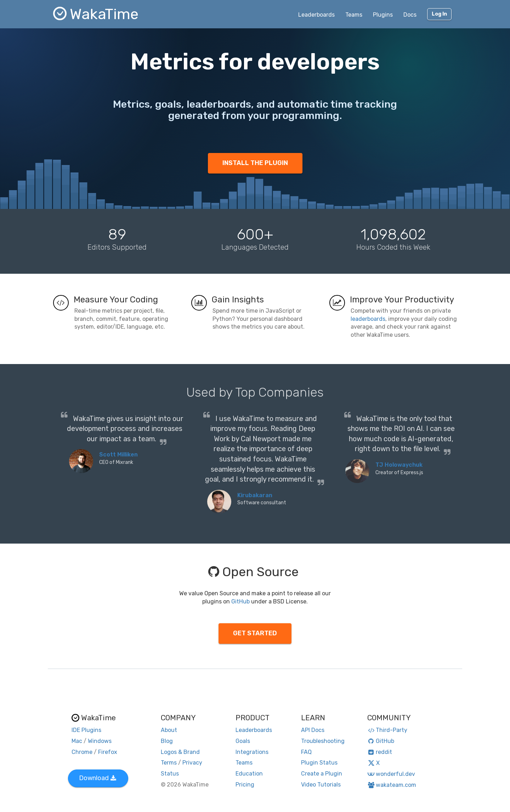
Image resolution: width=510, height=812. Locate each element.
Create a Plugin (322, 774)
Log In (439, 14)
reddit (380, 752)
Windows (100, 741)
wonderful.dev (391, 774)
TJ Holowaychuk (399, 465)
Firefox (108, 752)
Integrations (252, 752)
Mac (77, 741)
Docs (410, 15)
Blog (167, 741)
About (169, 730)
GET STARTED (255, 633)
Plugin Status (319, 763)
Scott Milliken (118, 455)
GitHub (240, 601)
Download (98, 778)
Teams (354, 15)
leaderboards (368, 319)
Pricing (245, 785)
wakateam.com (392, 785)
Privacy (192, 763)
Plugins (383, 15)
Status (170, 774)
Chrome (82, 752)
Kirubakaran (255, 495)
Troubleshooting (323, 741)
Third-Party (387, 730)
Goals (243, 741)
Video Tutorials (321, 785)
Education (249, 774)
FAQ (306, 752)
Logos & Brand (180, 752)
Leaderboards (316, 15)
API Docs (313, 730)
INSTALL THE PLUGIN (255, 163)
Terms (169, 763)
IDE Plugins (86, 730)
